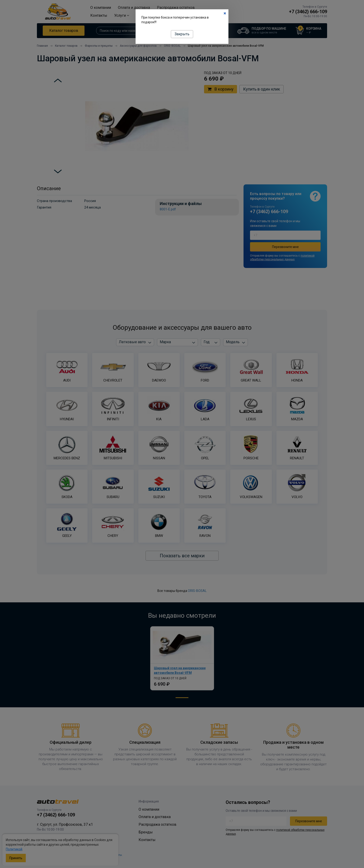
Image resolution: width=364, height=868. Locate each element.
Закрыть (182, 34)
